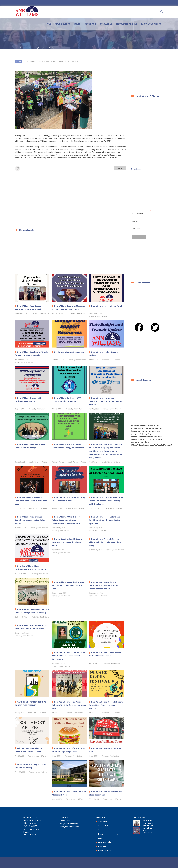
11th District (103, 822)
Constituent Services (106, 830)
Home (48, 24)
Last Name (136, 229)
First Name (136, 221)
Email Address (138, 214)
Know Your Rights (151, 24)
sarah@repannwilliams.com (70, 827)
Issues (77, 24)
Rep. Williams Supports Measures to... (148, 831)
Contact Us (106, 24)
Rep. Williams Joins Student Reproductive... (148, 823)
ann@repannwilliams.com (69, 824)
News (18, 61)
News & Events (62, 24)
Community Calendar (106, 826)
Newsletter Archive (127, 24)
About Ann (90, 24)
